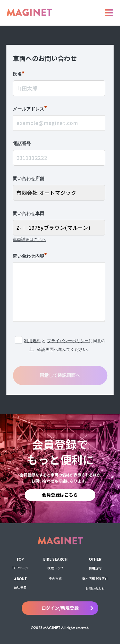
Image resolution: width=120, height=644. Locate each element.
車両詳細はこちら (29, 239)
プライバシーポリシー (68, 341)
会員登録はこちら (60, 495)
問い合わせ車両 (28, 213)
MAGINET (29, 13)
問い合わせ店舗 (28, 178)
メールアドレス (30, 109)
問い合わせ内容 (30, 256)
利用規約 (32, 341)
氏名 (19, 74)
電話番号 (22, 144)
